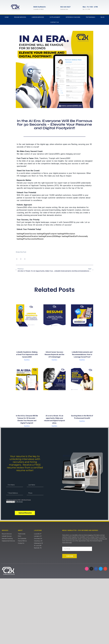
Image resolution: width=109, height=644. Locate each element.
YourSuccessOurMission (30, 239)
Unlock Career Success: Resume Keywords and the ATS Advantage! (54, 354)
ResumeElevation (27, 236)
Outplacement (55, 17)
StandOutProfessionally (75, 236)
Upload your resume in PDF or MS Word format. (19, 500)
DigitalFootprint (47, 234)
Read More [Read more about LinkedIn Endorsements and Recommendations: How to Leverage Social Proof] (82, 360)
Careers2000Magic (50, 236)
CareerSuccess (26, 234)
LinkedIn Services (38, 17)
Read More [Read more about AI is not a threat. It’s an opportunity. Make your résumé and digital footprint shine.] (54, 426)
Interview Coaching (73, 17)
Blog (103, 17)
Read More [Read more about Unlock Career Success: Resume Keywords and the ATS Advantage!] (54, 360)
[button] (17, 259)
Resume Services (20, 17)
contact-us (54, 22)
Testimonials (90, 17)
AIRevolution (66, 234)
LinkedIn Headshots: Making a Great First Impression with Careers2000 (27, 354)
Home (7, 17)
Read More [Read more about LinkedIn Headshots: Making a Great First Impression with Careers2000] (27, 360)
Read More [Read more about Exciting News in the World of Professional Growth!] (82, 421)
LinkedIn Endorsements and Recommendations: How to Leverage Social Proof (82, 354)
